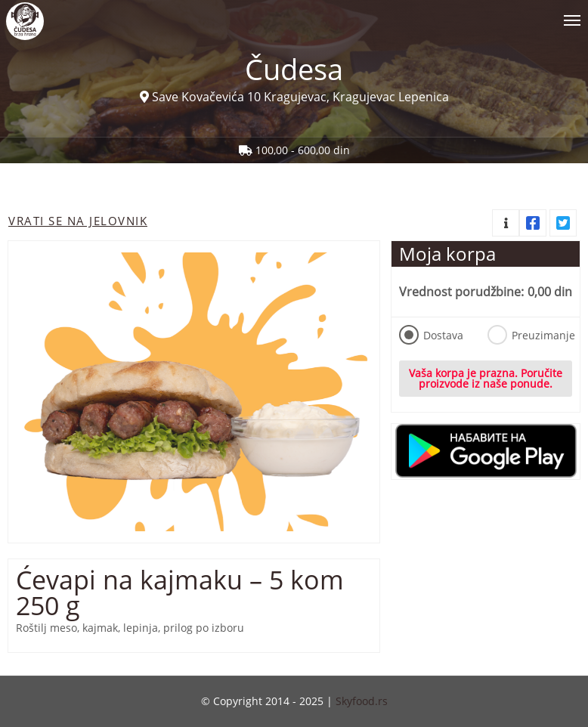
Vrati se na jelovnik (78, 221)
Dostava (431, 335)
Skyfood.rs (362, 701)
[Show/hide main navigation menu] (294, 14)
